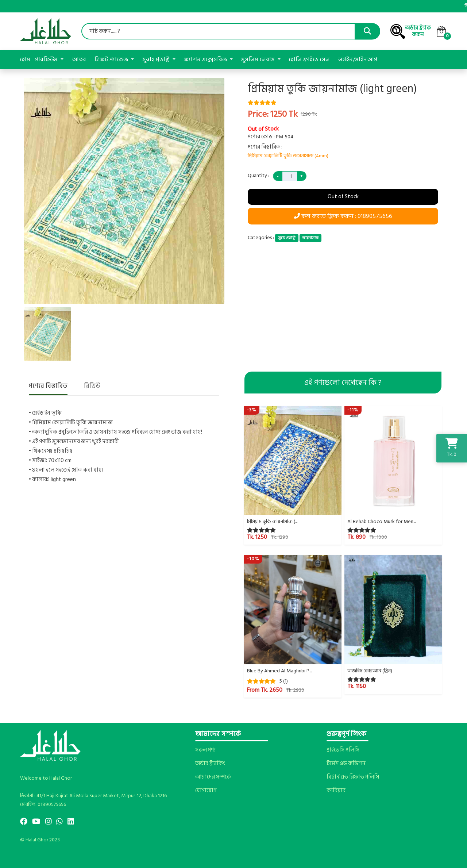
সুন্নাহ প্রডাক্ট (157, 59)
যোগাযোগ (206, 791)
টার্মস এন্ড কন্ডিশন (346, 764)
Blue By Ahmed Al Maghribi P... (279, 671)
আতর (79, 59)
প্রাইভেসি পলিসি (343, 750)
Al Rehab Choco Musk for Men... (381, 521)
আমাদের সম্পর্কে (213, 777)
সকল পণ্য (205, 750)
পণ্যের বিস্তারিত (48, 387)
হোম (25, 59)
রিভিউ (92, 387)
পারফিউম (47, 59)
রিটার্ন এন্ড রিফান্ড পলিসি (353, 777)
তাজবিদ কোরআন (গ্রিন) (370, 671)
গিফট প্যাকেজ (112, 59)
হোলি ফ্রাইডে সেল (309, 59)
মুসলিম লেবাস (259, 59)
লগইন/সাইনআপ (358, 59)
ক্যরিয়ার (336, 791)
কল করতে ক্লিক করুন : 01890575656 (343, 216)
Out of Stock (343, 197)
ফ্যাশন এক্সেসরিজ (206, 59)
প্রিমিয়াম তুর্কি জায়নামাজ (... (272, 521)
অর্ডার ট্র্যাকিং (210, 764)
